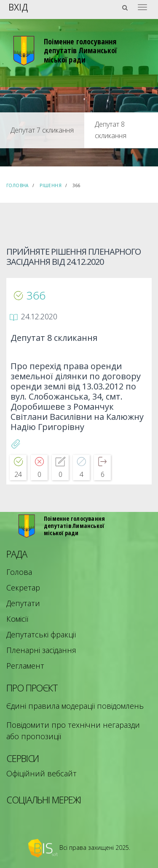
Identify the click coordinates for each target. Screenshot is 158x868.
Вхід (18, 7)
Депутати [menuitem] (23, 603)
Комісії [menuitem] (17, 619)
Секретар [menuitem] (23, 588)
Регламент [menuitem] (25, 666)
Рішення (51, 185)
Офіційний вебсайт (42, 773)
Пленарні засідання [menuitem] (41, 650)
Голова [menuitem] (19, 572)
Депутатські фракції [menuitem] (41, 634)
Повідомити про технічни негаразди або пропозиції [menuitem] (73, 731)
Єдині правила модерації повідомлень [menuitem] (75, 706)
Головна (17, 185)
